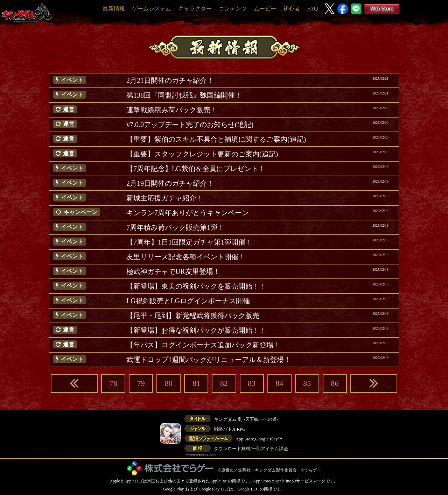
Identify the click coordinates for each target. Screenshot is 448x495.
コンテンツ (233, 9)
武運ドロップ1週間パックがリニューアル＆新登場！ (209, 360)
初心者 (292, 9)
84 (279, 383)
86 (335, 383)
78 (113, 383)
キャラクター (195, 9)
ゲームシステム (152, 9)
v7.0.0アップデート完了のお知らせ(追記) (190, 125)
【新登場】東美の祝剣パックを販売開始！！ (196, 286)
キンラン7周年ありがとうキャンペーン (188, 213)
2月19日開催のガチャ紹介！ (170, 183)
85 (307, 383)
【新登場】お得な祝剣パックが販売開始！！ (196, 330)
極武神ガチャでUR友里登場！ (173, 271)
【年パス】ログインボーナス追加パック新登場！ (203, 345)
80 (169, 383)
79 (141, 383)
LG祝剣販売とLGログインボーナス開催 (188, 301)
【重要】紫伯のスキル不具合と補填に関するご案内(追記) (216, 139)
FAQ (312, 9)
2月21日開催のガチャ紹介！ (170, 80)
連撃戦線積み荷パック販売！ (172, 110)
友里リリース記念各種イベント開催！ (186, 257)
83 (252, 383)
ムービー (265, 9)
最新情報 (114, 9)
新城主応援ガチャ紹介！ (165, 198)
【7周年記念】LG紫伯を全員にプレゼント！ (196, 169)
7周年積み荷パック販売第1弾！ (175, 227)
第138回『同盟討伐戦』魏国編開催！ (184, 95)
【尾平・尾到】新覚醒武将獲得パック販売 (193, 316)
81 (196, 383)
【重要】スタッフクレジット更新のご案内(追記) (202, 154)
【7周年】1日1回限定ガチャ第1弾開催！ (189, 242)
